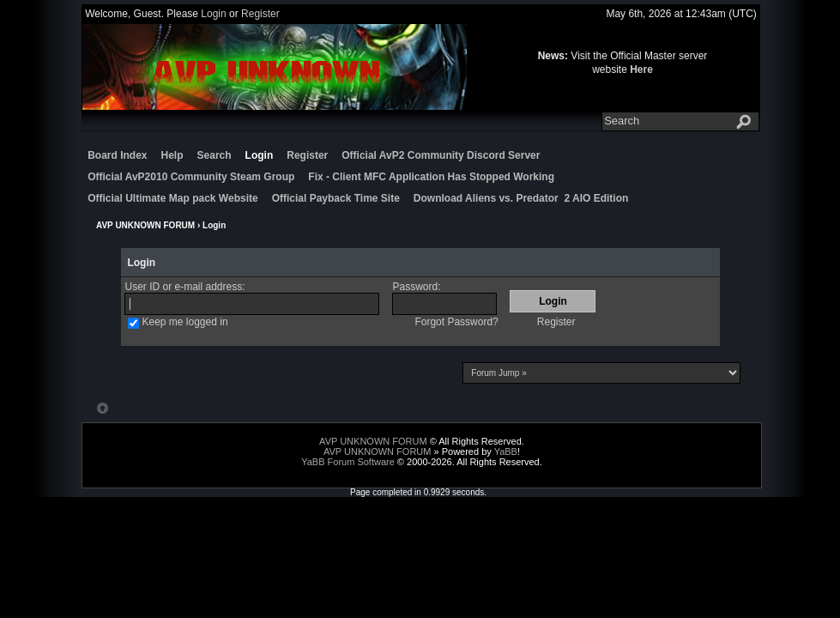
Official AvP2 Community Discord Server (441, 155)
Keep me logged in (184, 322)
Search (215, 155)
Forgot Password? (456, 322)
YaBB (506, 451)
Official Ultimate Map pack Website (173, 198)
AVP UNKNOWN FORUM (145, 225)
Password (415, 287)
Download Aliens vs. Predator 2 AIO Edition (521, 198)
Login (213, 14)
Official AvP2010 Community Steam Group (191, 177)
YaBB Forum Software (348, 462)
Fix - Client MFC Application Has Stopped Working (431, 177)
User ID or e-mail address (183, 287)
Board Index (117, 155)
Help (172, 155)
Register (260, 14)
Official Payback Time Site (336, 198)
